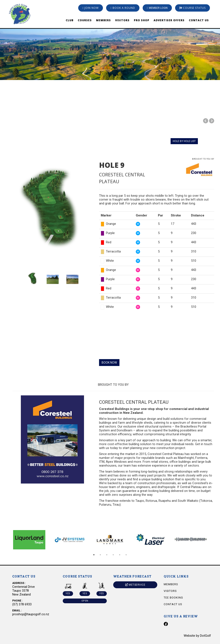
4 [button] (113, 555)
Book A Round (123, 8)
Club (70, 20)
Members (103, 20)
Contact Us (199, 20)
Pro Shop (142, 20)
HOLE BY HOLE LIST (184, 141)
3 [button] (107, 555)
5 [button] (120, 555)
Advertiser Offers (169, 20)
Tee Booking (173, 598)
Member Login (157, 8)
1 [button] (94, 555)
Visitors (122, 20)
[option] (110, 40)
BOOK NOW (109, 363)
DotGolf (205, 636)
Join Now (91, 8)
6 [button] (126, 555)
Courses (85, 20)
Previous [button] (6, 540)
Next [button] (214, 540)
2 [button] (100, 555)
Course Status (192, 8)
